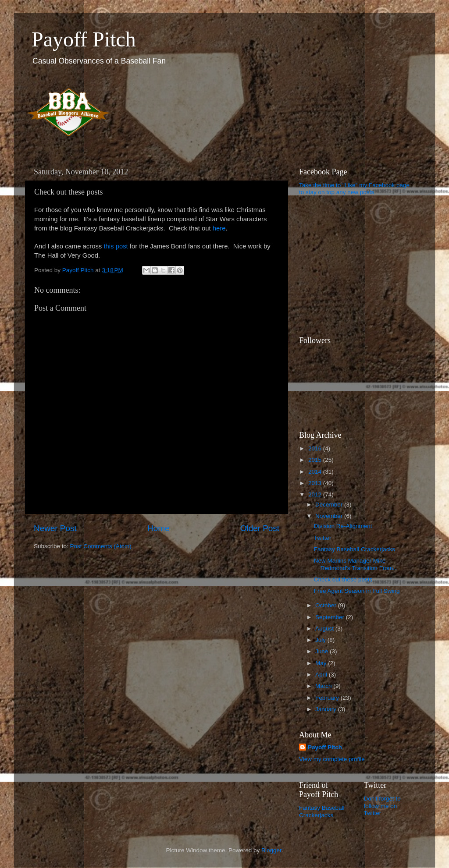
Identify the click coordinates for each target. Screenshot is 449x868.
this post (116, 246)
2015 (316, 460)
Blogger (271, 850)
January (327, 709)
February (328, 698)
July (321, 640)
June (322, 651)
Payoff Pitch (84, 39)
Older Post (260, 528)
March (324, 686)
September (331, 617)
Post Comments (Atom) (101, 546)
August (325, 629)
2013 (316, 483)
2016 (316, 448)
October (327, 605)
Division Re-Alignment (343, 526)
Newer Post (55, 528)
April (322, 675)
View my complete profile (332, 759)
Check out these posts (343, 579)
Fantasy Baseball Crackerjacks (355, 549)
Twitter (323, 538)
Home (158, 528)
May (322, 663)
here (219, 228)
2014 (316, 472)
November (330, 516)
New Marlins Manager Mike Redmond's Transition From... (356, 564)
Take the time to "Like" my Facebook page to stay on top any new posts (354, 189)
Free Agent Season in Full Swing (357, 591)
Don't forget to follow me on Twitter (382, 806)
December (330, 505)
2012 (316, 494)
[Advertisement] (354, 266)
